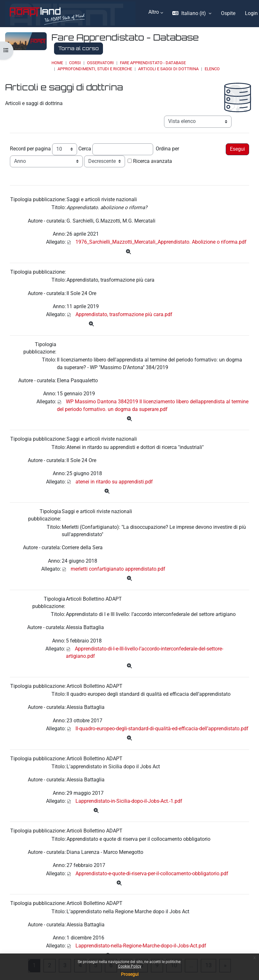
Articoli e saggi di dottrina (168, 69)
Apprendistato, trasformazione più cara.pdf (124, 315)
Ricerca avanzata (153, 161)
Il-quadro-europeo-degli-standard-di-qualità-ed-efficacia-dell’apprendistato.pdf (162, 729)
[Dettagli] (128, 252)
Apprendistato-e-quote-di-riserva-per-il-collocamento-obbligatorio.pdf (152, 874)
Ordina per (167, 149)
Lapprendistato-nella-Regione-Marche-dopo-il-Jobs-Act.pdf (141, 946)
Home (57, 63)
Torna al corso (78, 48)
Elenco (212, 69)
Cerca (85, 149)
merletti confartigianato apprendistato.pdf (118, 569)
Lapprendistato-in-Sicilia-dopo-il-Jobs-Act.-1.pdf (129, 801)
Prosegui (130, 974)
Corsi (75, 63)
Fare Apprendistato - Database (153, 63)
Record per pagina (30, 149)
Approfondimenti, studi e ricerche (95, 69)
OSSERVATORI (100, 63)
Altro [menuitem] (154, 12)
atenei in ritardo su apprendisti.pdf (114, 482)
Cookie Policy (130, 966)
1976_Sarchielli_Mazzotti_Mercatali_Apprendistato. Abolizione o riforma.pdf (161, 242)
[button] (192, 14)
